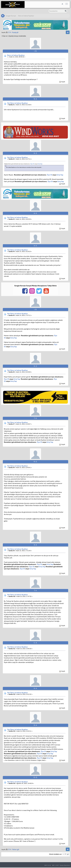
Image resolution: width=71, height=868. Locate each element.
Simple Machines (65, 865)
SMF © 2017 (55, 865)
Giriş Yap (40, 164)
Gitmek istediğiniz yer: (56, 854)
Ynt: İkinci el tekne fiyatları (18, 103)
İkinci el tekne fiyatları (16, 55)
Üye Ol (32, 164)
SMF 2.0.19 (48, 865)
